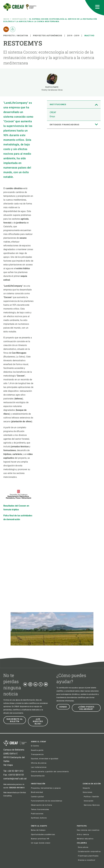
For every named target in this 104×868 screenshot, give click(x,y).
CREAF (53, 112)
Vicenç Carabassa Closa (52, 90)
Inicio (6, 19)
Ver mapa (8, 765)
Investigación (19, 19)
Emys (52, 116)
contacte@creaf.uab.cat (15, 779)
